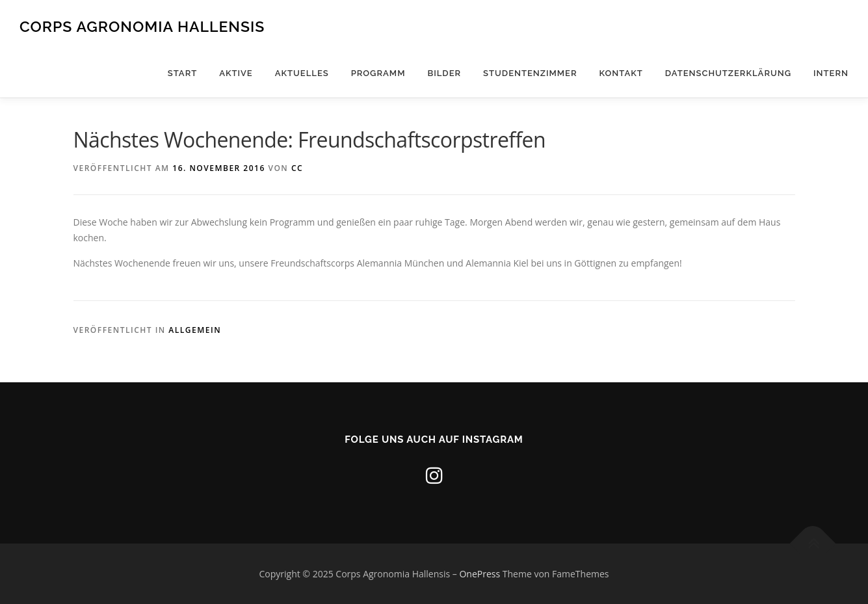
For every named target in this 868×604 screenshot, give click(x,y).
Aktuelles (302, 73)
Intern (831, 73)
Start (182, 73)
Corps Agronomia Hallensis (142, 26)
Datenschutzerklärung (728, 73)
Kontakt (621, 73)
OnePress (480, 574)
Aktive (236, 73)
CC (297, 168)
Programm (378, 73)
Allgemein (195, 330)
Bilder (444, 73)
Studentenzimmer (530, 73)
